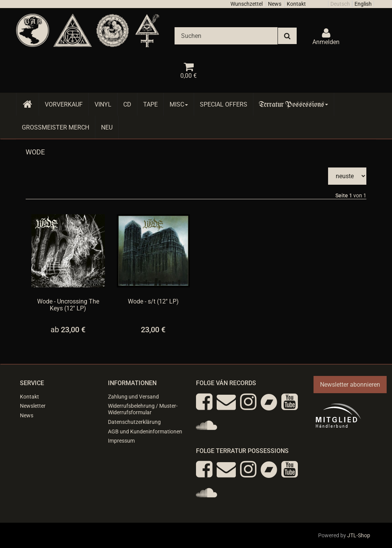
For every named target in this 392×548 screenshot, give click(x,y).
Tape (150, 104)
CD (127, 104)
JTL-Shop (359, 535)
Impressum (121, 441)
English (363, 4)
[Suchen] (226, 36)
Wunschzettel (247, 4)
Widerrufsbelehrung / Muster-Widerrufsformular (143, 409)
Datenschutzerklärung (134, 422)
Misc (179, 104)
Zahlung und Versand (133, 397)
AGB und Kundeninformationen (145, 432)
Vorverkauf (64, 104)
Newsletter (33, 406)
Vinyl (103, 104)
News (275, 4)
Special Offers (224, 104)
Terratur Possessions (294, 104)
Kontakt (296, 4)
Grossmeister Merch (56, 127)
